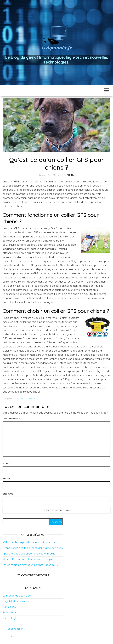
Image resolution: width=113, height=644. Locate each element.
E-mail (7, 478)
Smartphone (10, 612)
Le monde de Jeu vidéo (17, 596)
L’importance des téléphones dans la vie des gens (33, 548)
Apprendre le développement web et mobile (29, 554)
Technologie (10, 618)
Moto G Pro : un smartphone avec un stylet (28, 559)
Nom (6, 463)
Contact (12, 636)
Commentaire (12, 418)
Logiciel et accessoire (25, 398)
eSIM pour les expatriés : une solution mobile (29, 542)
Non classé (9, 607)
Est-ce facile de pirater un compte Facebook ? (30, 565)
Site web (8, 494)
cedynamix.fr (15, 629)
